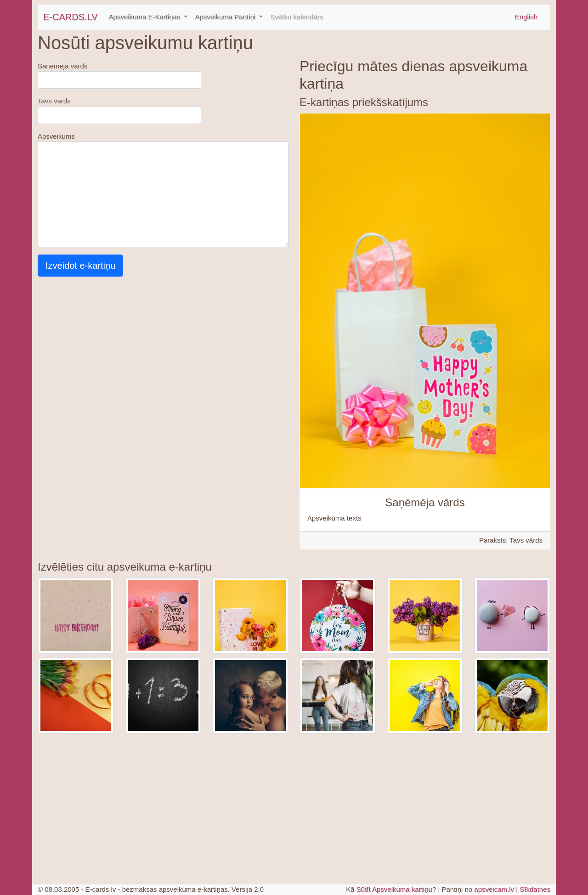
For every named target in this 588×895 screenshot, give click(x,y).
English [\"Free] (526, 17)
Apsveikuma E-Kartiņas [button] (146, 17)
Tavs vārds (54, 101)
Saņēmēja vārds (62, 66)
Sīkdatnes (535, 889)
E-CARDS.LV (71, 17)
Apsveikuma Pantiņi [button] (226, 17)
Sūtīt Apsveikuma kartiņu (394, 889)
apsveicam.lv (494, 889)
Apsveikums (56, 136)
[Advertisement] (163, 802)
